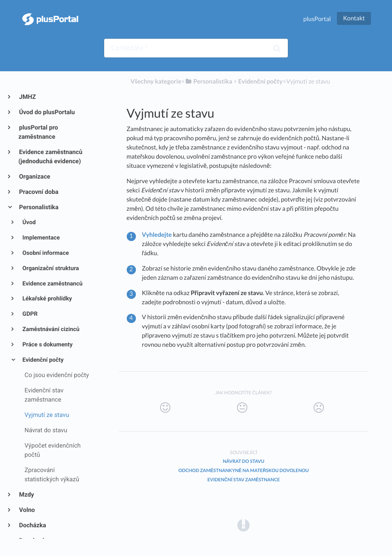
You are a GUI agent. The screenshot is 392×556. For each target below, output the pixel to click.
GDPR (30, 314)
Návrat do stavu (243, 461)
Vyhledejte (157, 235)
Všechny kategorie (156, 81)
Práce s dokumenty (47, 344)
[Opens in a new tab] (243, 525)
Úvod (29, 222)
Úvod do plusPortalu (47, 112)
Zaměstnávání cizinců (51, 329)
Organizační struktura (50, 268)
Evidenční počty (42, 360)
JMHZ (27, 97)
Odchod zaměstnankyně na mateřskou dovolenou (244, 470)
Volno (27, 510)
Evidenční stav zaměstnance (244, 480)
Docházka (32, 525)
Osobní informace (45, 253)
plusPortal (317, 19)
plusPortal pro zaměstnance (38, 132)
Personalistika (38, 207)
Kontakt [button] (354, 18)
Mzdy (26, 494)
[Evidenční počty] (260, 81)
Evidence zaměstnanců (52, 284)
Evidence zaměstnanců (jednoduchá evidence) (50, 157)
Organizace (34, 176)
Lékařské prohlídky (47, 299)
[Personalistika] (209, 81)
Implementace (41, 238)
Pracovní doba (38, 192)
